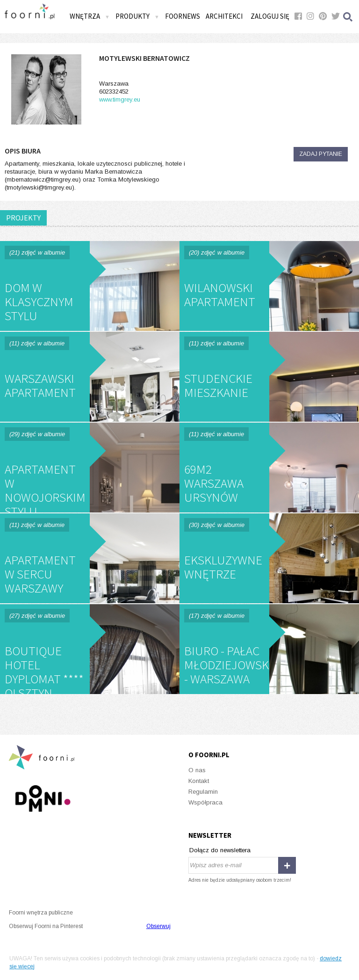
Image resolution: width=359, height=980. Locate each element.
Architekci (224, 16)
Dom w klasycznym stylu (90, 286)
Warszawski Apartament (90, 377)
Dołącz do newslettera (220, 850)
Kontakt (199, 781)
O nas (197, 770)
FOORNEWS (183, 16)
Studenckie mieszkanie (269, 377)
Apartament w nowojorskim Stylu (90, 468)
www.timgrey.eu (120, 99)
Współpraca (205, 802)
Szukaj (348, 17)
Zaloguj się (270, 16)
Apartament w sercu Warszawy (90, 558)
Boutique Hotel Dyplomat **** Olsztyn (90, 649)
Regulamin (203, 792)
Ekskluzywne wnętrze (269, 558)
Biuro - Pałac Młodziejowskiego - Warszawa (269, 649)
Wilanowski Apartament (269, 286)
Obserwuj (158, 926)
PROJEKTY (23, 218)
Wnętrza (90, 16)
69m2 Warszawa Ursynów (269, 468)
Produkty (137, 16)
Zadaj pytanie (321, 154)
